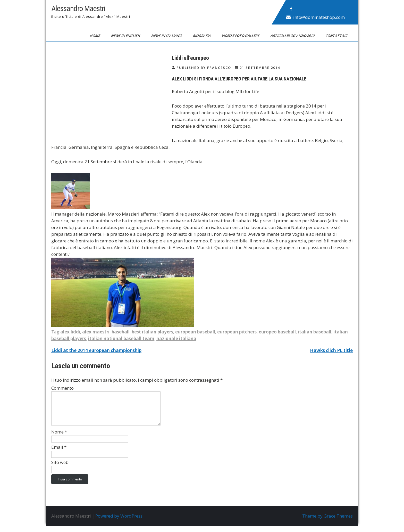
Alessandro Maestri (78, 8)
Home (95, 36)
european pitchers (237, 332)
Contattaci (337, 36)
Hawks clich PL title (331, 350)
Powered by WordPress (119, 522)
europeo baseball (277, 332)
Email (59, 453)
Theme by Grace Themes (327, 522)
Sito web (60, 468)
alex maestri (96, 332)
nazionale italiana (176, 338)
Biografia (202, 36)
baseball (121, 332)
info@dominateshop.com (319, 17)
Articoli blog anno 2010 (293, 36)
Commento (62, 388)
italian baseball (315, 332)
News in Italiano (167, 36)
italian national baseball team (121, 338)
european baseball (195, 332)
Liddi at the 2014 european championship (96, 350)
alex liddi (70, 332)
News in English (126, 36)
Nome (59, 438)
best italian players (152, 332)
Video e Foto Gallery (241, 36)
